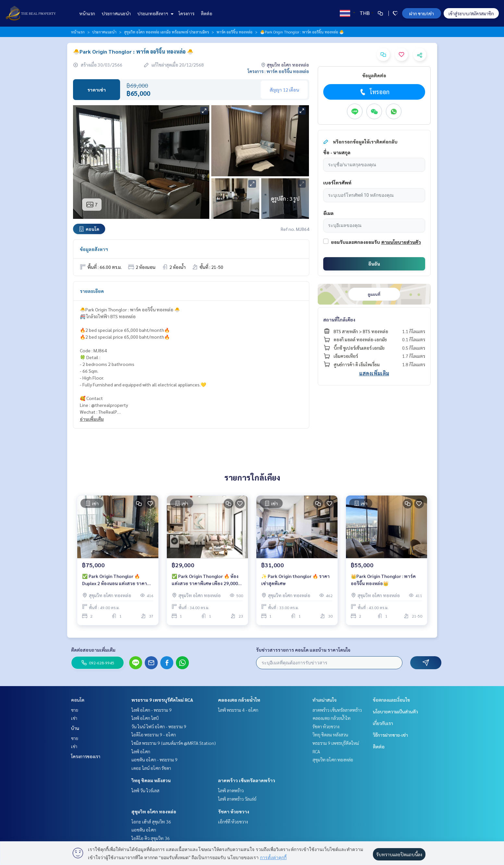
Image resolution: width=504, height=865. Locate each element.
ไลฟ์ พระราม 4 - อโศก (238, 710)
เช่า (74, 718)
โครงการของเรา (86, 756)
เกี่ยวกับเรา (383, 723)
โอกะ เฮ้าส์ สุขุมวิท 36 (151, 821)
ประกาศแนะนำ (116, 13)
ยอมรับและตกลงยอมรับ (356, 242)
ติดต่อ (207, 13)
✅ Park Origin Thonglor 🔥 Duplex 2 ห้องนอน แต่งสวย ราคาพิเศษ (115, 580)
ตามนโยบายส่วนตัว (401, 242)
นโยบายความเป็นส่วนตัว (395, 711)
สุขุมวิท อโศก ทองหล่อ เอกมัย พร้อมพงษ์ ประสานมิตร (166, 32)
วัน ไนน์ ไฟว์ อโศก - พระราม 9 (159, 726)
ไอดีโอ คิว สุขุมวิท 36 (151, 838)
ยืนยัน (374, 264)
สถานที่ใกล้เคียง (339, 320)
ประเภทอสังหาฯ (155, 13)
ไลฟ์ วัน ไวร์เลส (145, 790)
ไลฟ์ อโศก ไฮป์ (145, 718)
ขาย (75, 710)
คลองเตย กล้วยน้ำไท (239, 700)
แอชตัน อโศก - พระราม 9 (154, 759)
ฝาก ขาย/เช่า (422, 13)
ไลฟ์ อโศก (141, 751)
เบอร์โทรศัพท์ (337, 182)
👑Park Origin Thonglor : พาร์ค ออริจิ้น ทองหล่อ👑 (383, 580)
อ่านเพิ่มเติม (92, 419)
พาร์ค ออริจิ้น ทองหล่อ (234, 32)
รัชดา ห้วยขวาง (234, 811)
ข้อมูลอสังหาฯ (94, 249)
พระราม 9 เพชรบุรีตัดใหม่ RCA (162, 700)
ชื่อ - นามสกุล (337, 152)
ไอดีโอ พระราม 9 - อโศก (154, 734)
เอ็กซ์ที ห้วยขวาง (233, 821)
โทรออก (374, 92)
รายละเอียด (92, 291)
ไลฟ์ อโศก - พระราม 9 (152, 710)
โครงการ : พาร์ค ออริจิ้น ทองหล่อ (278, 71)
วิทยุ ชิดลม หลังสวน (151, 780)
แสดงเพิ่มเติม (374, 373)
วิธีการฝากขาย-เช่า (390, 735)
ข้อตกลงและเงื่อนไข (391, 700)
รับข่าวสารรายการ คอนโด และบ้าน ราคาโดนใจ (303, 650)
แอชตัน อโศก (144, 830)
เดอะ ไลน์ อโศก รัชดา (151, 768)
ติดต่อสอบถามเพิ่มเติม (93, 650)
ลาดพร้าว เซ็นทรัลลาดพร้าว (247, 780)
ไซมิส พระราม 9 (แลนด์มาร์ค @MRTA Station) (174, 743)
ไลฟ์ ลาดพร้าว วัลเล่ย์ (237, 799)
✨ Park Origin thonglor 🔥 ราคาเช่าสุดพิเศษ (295, 580)
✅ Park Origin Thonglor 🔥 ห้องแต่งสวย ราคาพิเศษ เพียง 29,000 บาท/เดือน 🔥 (205, 580)
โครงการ (186, 13)
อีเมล (328, 213)
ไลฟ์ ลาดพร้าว (231, 790)
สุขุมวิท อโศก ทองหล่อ (154, 811)
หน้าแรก (87, 13)
